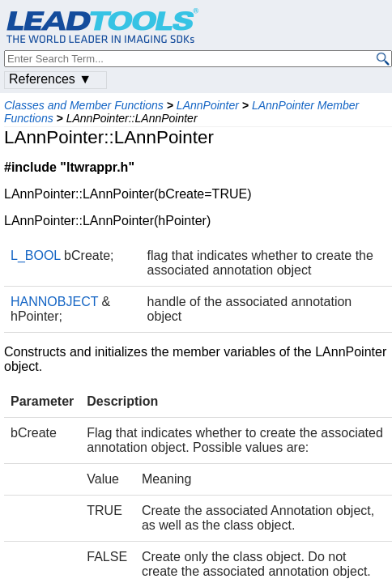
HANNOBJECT (54, 302)
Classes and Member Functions (84, 105)
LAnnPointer (208, 105)
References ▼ (50, 79)
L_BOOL (36, 255)
